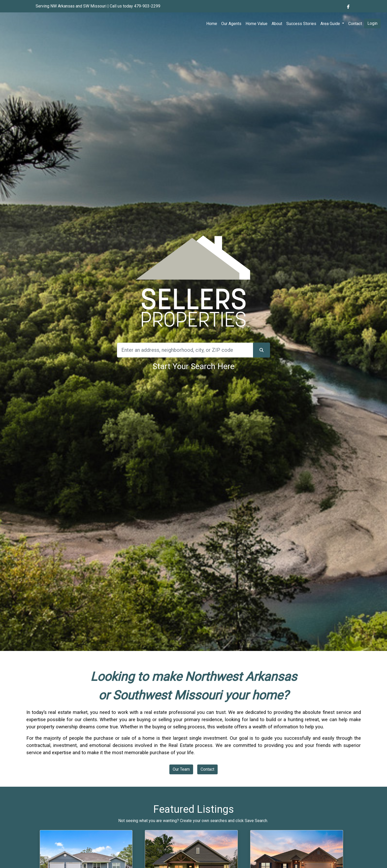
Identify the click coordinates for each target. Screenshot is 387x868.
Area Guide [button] (331, 24)
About (277, 24)
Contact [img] (355, 24)
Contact (207, 769)
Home (212, 24)
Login (372, 23)
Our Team (181, 769)
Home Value (256, 24)
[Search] (185, 350)
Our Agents (231, 24)
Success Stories (301, 24)
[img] (348, 7)
